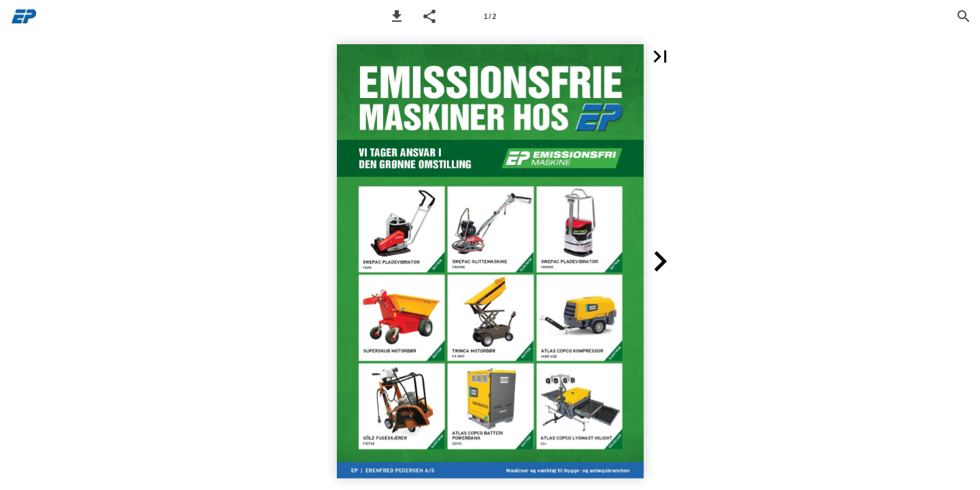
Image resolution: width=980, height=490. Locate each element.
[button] (397, 16)
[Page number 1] (490, 16)
